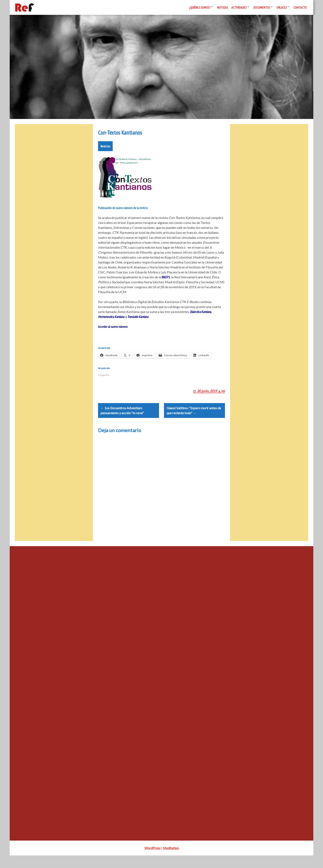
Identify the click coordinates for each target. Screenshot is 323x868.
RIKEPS (166, 280)
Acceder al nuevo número (113, 329)
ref (223, 398)
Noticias (223, 7)
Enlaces (282, 7)
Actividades (239, 7)
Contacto (300, 7)
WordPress (152, 860)
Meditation (171, 860)
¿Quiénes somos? (200, 7)
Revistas (105, 149)
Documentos (262, 7)
